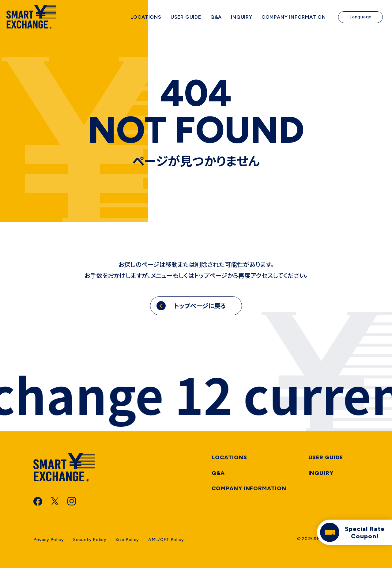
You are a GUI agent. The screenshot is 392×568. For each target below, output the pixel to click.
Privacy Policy (49, 540)
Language (360, 18)
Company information (249, 488)
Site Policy (127, 540)
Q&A (218, 473)
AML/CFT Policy (166, 540)
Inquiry (321, 473)
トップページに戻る (200, 306)
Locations (229, 457)
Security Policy (90, 540)
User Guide (326, 457)
